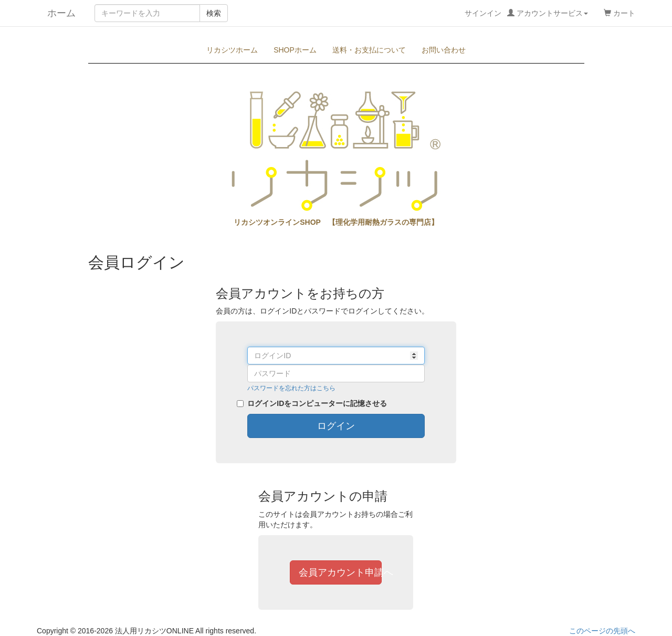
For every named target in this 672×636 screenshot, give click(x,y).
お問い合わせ (444, 50)
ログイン (336, 426)
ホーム (56, 13)
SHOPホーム (295, 50)
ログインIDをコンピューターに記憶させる (317, 403)
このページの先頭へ (602, 631)
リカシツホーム (232, 50)
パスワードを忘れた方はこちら (291, 388)
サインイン (527, 13)
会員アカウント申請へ (340, 572)
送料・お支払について (369, 50)
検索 (214, 13)
